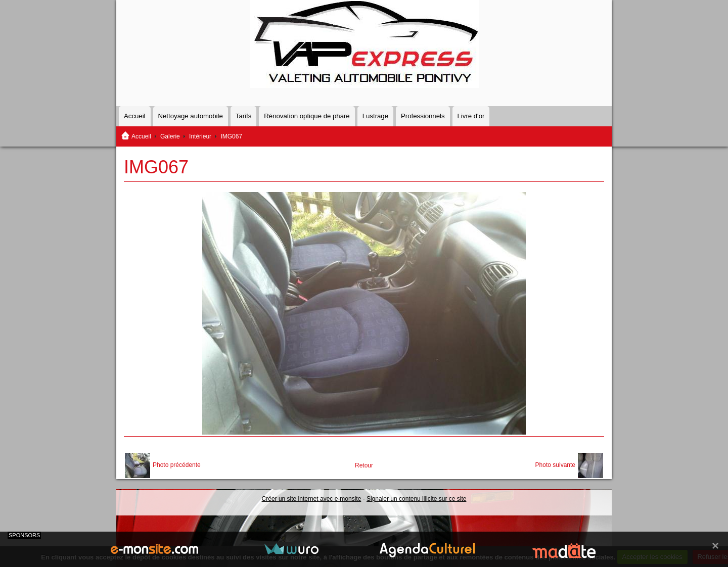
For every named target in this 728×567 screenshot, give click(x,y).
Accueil (135, 116)
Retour (364, 465)
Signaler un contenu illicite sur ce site (416, 499)
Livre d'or (471, 116)
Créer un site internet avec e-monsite (312, 499)
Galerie (170, 136)
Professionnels (423, 116)
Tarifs (244, 116)
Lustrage (375, 116)
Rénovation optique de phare (307, 116)
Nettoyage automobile (191, 116)
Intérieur (200, 136)
